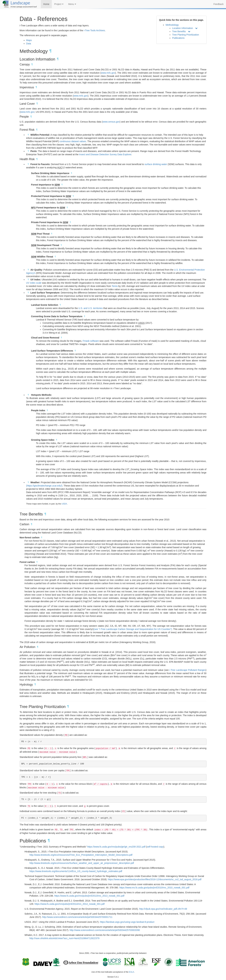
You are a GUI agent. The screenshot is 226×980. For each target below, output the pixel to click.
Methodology (172, 25)
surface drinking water (156, 164)
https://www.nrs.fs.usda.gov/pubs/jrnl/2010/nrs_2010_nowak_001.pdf (154, 888)
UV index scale (34, 283)
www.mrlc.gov (108, 73)
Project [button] (59, 4)
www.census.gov (111, 122)
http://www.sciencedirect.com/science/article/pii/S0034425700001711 (77, 917)
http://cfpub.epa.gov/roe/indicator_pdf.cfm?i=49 (163, 909)
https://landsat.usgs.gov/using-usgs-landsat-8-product (127, 922)
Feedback (219, 4)
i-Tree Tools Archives (94, 30)
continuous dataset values (73, 141)
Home (46, 4)
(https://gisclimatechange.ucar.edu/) (44, 486)
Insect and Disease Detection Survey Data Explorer (105, 154)
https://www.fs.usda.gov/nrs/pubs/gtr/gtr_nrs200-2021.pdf (116, 847)
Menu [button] (72, 4)
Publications (178, 38)
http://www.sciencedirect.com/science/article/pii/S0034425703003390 (105, 930)
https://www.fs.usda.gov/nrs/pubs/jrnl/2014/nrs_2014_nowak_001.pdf (70, 904)
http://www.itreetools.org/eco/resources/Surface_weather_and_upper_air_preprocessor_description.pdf (82, 863)
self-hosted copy (155, 847)
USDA (64, 504)
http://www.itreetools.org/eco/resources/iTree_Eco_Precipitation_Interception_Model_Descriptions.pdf (81, 855)
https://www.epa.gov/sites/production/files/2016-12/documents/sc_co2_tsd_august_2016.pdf (155, 879)
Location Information (182, 28)
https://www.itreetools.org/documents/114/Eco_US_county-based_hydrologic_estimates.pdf (76, 871)
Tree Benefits (179, 31)
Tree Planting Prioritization (186, 35)
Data (29, 44)
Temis (115, 286)
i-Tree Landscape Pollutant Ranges (188, 670)
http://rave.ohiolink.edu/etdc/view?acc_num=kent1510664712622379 (64, 938)
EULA (132, 972)
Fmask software (91, 341)
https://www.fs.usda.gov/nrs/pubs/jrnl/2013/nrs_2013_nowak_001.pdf (89, 896)
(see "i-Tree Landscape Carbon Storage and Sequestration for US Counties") (133, 629)
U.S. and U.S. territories (91, 308)
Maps (29, 40)
